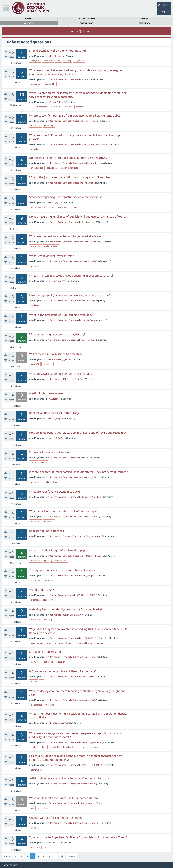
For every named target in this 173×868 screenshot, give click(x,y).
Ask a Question (81, 31)
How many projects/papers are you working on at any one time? (70, 295)
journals (34, 149)
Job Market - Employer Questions (66, 536)
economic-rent (37, 770)
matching (48, 619)
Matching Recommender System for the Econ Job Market (66, 609)
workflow (35, 305)
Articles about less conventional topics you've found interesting (69, 778)
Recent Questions (86, 19)
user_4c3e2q (93, 477)
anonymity (35, 61)
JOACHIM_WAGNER (92, 742)
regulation (79, 61)
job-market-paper (59, 561)
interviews (49, 521)
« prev (19, 856)
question (61, 662)
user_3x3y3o (92, 261)
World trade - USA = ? (43, 590)
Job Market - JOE (58, 379)
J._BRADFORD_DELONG (94, 638)
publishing (35, 580)
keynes (100, 643)
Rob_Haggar (87, 803)
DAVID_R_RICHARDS (92, 765)
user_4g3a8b (57, 202)
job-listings (49, 126)
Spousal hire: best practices (46, 531)
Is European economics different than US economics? (63, 671)
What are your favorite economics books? (55, 491)
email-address (37, 168)
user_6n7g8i (92, 121)
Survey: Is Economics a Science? (49, 452)
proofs (76, 207)
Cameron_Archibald (92, 497)
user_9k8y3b (57, 418)
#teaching (50, 705)
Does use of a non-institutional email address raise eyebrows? (68, 158)
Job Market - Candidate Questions (66, 121)
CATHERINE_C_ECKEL (61, 359)
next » (71, 856)
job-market (36, 126)
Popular (144, 19)
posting (68, 61)
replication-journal (91, 747)
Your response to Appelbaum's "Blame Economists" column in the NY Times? (78, 837)
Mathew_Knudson (95, 163)
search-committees (70, 168)
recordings (47, 364)
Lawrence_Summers (60, 723)
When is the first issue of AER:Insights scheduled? (61, 315)
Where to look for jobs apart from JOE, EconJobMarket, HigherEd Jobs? (75, 116)
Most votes (29, 23)
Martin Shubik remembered (47, 393)
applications (52, 168)
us (42, 681)
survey (34, 462)
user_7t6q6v (76, 379)
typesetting (49, 580)
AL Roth (86, 79)
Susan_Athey (57, 102)
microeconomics (38, 207)
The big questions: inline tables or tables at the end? (62, 570)
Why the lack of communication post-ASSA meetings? (63, 511)
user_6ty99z (88, 340)
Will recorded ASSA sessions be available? (56, 354)
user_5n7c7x (92, 657)
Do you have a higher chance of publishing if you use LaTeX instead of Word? (78, 217)
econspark (48, 61)
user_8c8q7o (57, 438)
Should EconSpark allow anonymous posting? (58, 51)
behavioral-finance (85, 643)
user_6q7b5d (93, 823)
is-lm (49, 643)
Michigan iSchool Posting (45, 652)
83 (62, 856)
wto (53, 600)
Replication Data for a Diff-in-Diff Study (54, 413)
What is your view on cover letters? (51, 256)
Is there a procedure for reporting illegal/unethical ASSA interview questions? (78, 472)
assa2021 (35, 364)
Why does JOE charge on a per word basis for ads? (61, 374)
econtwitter (43, 808)
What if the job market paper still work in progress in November (70, 177)
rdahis (85, 458)
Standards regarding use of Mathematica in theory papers (66, 197)
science (44, 462)
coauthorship (49, 84)
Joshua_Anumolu (59, 281)
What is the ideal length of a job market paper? (59, 550)
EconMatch (75, 615)
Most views (144, 23)
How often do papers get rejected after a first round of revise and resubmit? (77, 433)
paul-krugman (37, 643)
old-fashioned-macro (64, 643)
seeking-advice (51, 246)
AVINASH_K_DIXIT (86, 595)
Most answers (86, 23)
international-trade (39, 600)
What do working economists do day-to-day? (57, 334)
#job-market (36, 705)
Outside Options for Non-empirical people (56, 818)
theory (51, 207)
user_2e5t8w (89, 677)
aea (32, 808)
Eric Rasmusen (57, 56)
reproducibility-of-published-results (64, 747)
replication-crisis (38, 747)
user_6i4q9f (88, 575)
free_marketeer (94, 536)
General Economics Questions (64, 79)
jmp (46, 561)
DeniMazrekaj (89, 222)
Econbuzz (91, 183)
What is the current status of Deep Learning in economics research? (72, 275)
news (46, 847)
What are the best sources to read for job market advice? (65, 236)
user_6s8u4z (92, 517)
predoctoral (56, 107)
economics (35, 847)
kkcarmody (87, 301)
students (80, 107)
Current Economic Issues (62, 595)
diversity (68, 107)
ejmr (59, 61)
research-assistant (39, 107)
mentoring (35, 84)
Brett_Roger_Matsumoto (94, 144)
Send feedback (11, 865)
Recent (29, 19)
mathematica (64, 207)
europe (34, 681)
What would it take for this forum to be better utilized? (64, 798)
